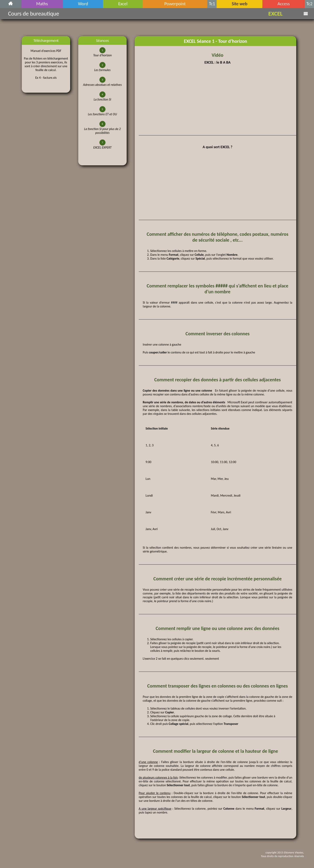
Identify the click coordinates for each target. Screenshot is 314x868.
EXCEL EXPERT (102, 147)
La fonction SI (103, 99)
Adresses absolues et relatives (102, 85)
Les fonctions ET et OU (102, 114)
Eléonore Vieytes (293, 852)
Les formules (102, 70)
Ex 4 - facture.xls (46, 78)
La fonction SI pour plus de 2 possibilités (102, 131)
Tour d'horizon (102, 55)
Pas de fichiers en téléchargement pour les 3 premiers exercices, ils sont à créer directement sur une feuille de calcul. (46, 64)
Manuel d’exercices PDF (46, 51)
